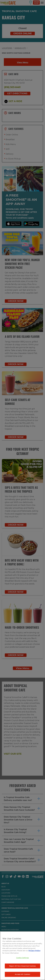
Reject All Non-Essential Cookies (22, 966)
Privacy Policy (34, 951)
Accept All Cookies (22, 974)
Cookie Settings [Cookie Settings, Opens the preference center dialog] (23, 958)
